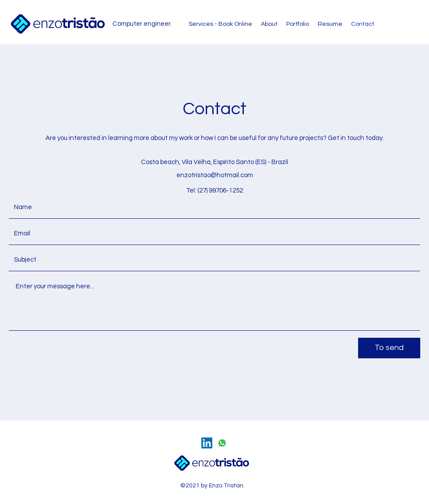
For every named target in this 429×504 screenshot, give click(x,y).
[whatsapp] (222, 443)
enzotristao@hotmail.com (215, 175)
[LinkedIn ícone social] (207, 443)
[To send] (389, 348)
